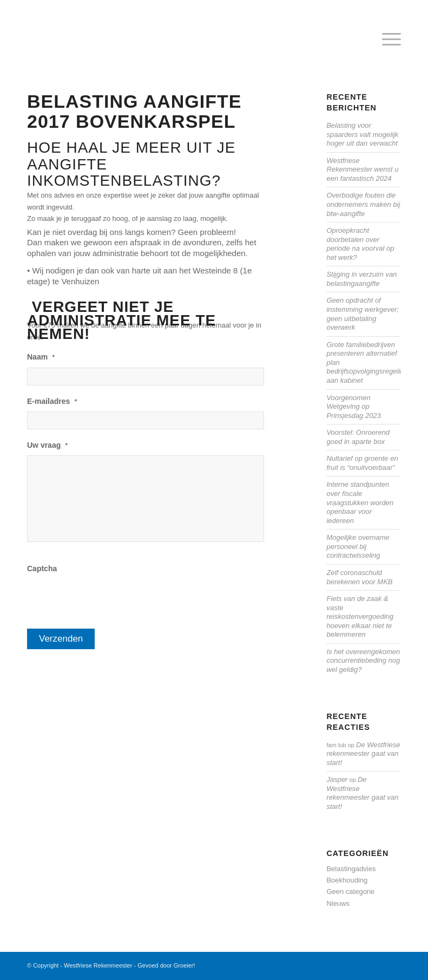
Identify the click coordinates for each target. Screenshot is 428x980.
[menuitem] (386, 40)
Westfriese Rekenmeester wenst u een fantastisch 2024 (362, 169)
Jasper (337, 779)
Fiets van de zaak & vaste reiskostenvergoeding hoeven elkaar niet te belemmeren (360, 616)
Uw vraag (47, 445)
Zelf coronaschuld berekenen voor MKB (359, 577)
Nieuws (338, 903)
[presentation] (109, 600)
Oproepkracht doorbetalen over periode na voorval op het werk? (360, 244)
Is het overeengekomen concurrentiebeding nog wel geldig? (363, 661)
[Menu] (386, 40)
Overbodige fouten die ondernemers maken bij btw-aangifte (363, 204)
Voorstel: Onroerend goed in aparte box (358, 437)
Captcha (42, 569)
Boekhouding (347, 880)
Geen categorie (350, 891)
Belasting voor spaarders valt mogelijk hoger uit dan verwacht (362, 134)
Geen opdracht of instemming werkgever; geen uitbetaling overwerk (363, 314)
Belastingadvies (351, 869)
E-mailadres (52, 401)
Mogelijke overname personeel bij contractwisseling (358, 546)
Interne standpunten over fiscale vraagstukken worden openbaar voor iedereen (360, 502)
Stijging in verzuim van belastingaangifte (361, 279)
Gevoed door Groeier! (166, 965)
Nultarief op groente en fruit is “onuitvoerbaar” (362, 463)
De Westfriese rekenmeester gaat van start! (363, 754)
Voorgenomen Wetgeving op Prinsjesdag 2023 (353, 407)
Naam (41, 357)
